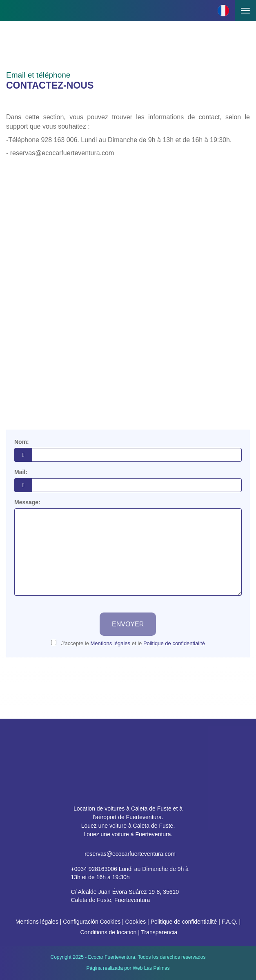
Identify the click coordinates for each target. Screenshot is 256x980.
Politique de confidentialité (184, 922)
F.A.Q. (230, 922)
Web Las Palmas (151, 968)
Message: (27, 502)
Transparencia (159, 932)
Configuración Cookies (92, 922)
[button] (223, 11)
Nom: (22, 442)
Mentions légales (37, 922)
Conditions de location (108, 932)
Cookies (136, 922)
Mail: (21, 472)
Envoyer (128, 624)
